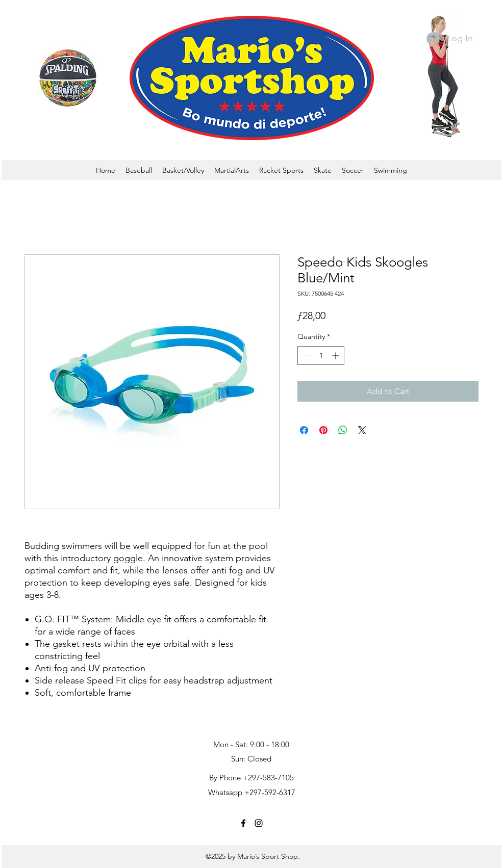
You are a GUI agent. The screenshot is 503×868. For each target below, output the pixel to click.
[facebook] (243, 823)
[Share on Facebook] (304, 430)
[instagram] (259, 823)
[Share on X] (362, 430)
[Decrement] (305, 356)
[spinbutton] (321, 356)
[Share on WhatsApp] (343, 430)
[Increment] (336, 356)
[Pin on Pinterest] (323, 430)
